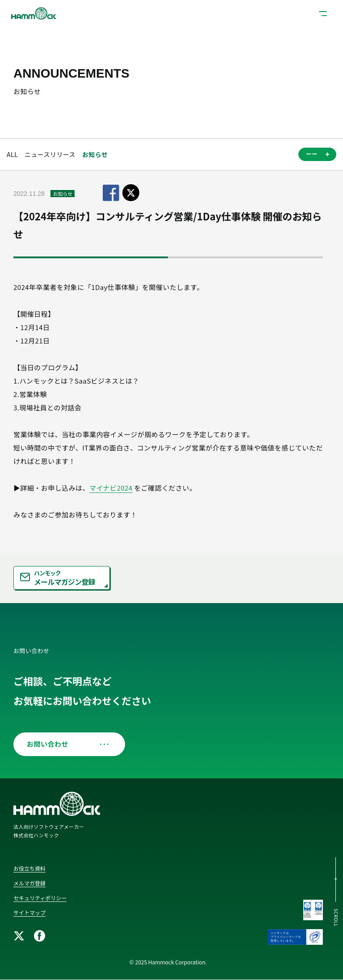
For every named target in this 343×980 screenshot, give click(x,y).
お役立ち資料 (29, 868)
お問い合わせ (66, 744)
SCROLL (336, 918)
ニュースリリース (50, 154)
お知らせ (95, 154)
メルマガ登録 (29, 883)
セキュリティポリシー (40, 898)
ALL (12, 154)
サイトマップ (29, 912)
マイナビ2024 (111, 488)
